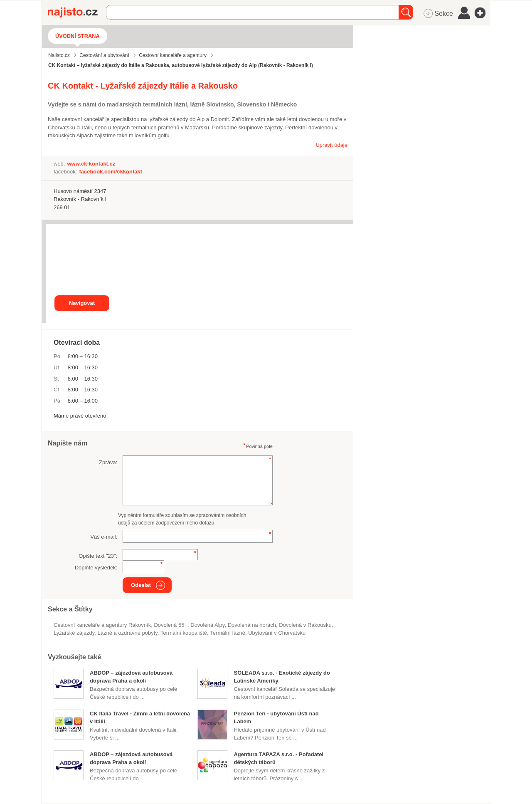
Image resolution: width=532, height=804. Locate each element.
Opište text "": (98, 556)
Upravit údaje (331, 145)
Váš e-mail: (104, 537)
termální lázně (228, 633)
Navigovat (82, 303)
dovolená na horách (252, 625)
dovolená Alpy (207, 625)
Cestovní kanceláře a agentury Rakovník (102, 625)
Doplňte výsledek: (96, 568)
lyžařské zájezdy (74, 633)
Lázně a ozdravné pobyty (128, 633)
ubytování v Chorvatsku (277, 633)
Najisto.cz (77, 12)
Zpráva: (108, 462)
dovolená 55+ (171, 625)
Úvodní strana (78, 36)
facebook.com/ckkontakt (111, 172)
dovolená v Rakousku (305, 625)
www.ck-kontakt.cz (91, 164)
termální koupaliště (184, 633)
